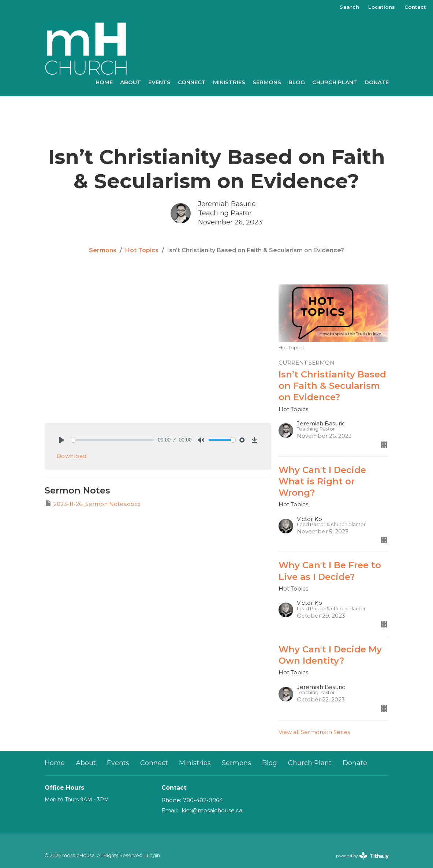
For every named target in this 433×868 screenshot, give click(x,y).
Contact (415, 7)
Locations (382, 7)
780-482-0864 (203, 800)
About (130, 82)
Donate (377, 82)
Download (72, 456)
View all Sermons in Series (314, 732)
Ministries (229, 82)
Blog (297, 82)
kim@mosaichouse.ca (212, 810)
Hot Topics (142, 250)
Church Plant (335, 82)
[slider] (113, 440)
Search (349, 7)
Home (104, 82)
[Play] (61, 440)
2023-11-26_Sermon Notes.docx (93, 504)
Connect (192, 82)
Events (159, 82)
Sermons (267, 82)
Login (153, 855)
